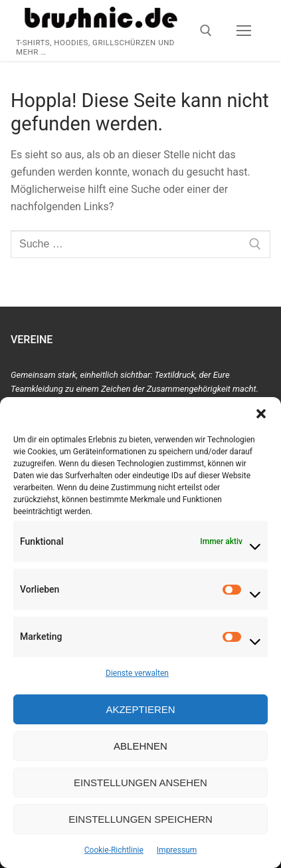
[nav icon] (244, 31)
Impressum (177, 850)
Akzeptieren (140, 709)
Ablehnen (140, 746)
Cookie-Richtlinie (114, 850)
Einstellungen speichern (140, 819)
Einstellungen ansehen (140, 783)
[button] (261, 414)
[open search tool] (206, 31)
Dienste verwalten (137, 673)
